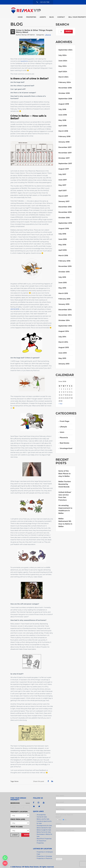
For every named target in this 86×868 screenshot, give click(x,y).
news (62, 428)
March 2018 (63, 127)
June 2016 (63, 235)
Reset (16, 831)
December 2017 (65, 143)
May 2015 (62, 284)
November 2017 (65, 149)
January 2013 (64, 360)
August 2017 (64, 165)
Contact (37, 10)
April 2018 (63, 122)
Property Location (19, 808)
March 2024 (63, 73)
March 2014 (63, 338)
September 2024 (65, 46)
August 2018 (64, 100)
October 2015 (64, 268)
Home (36, 8)
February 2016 (64, 257)
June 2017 (63, 176)
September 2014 (65, 322)
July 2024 (62, 51)
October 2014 (64, 316)
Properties (47, 8)
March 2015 (63, 289)
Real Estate (64, 439)
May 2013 (62, 354)
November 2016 (65, 208)
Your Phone (65, 806)
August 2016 (64, 224)
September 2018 (65, 94)
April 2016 (63, 246)
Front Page (64, 417)
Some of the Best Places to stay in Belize (64, 470)
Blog (67, 8)
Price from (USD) (18, 815)
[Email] (5, 863)
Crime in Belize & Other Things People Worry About (34, 27)
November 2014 (65, 311)
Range (28, 799)
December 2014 (65, 305)
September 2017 (65, 159)
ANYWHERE (15, 305)
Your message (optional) (65, 838)
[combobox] (20, 819)
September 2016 (65, 219)
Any (14, 811)
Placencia (64, 433)
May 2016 (62, 241)
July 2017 (62, 170)
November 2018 (65, 84)
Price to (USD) (17, 823)
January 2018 (64, 138)
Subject (65, 821)
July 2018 (62, 105)
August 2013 (64, 343)
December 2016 (65, 203)
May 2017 (62, 181)
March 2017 (63, 192)
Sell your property (53, 10)
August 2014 (64, 327)
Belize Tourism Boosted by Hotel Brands (65, 480)
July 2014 (62, 333)
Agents (59, 8)
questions (24, 57)
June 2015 (63, 278)
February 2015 (64, 295)
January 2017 (64, 197)
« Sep (60, 400)
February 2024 (65, 78)
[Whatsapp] (5, 858)
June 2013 (63, 349)
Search (27, 830)
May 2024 (63, 62)
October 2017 (64, 154)
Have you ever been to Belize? (64, 812)
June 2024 (63, 57)
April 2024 (63, 67)
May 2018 (62, 116)
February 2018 (64, 132)
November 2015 (65, 262)
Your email (65, 800)
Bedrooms (15, 799)
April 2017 (63, 186)
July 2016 (62, 230)
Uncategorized (66, 444)
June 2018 (63, 111)
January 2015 (64, 300)
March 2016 (63, 251)
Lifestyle (48, 31)
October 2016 (64, 214)
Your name (65, 793)
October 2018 (64, 89)
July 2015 (62, 273)
